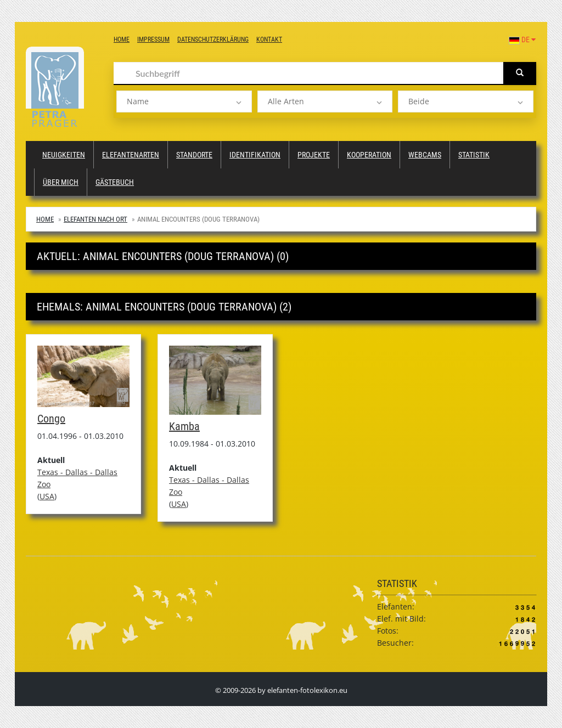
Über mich (61, 182)
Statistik (474, 155)
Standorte (194, 155)
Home (122, 39)
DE (522, 39)
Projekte (314, 155)
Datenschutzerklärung (213, 39)
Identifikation (255, 155)
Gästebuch (115, 182)
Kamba (184, 426)
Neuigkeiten (64, 155)
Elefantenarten (131, 155)
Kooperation (369, 155)
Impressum (153, 39)
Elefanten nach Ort (95, 219)
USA (47, 496)
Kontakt (269, 39)
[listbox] (184, 101)
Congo (51, 419)
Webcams (425, 155)
